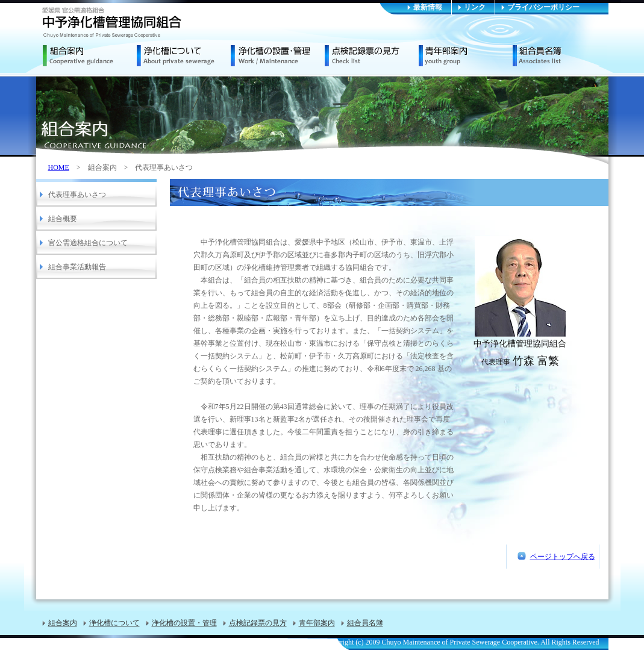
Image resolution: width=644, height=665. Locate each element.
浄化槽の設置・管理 (278, 56)
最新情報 (428, 7)
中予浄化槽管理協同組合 (112, 23)
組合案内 (90, 56)
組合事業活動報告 (77, 267)
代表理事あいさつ (77, 195)
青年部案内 (466, 56)
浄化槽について (184, 56)
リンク (475, 7)
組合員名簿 (560, 56)
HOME (59, 167)
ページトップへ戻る (563, 557)
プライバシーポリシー (543, 7)
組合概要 (63, 219)
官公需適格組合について (88, 243)
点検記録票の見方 (372, 56)
